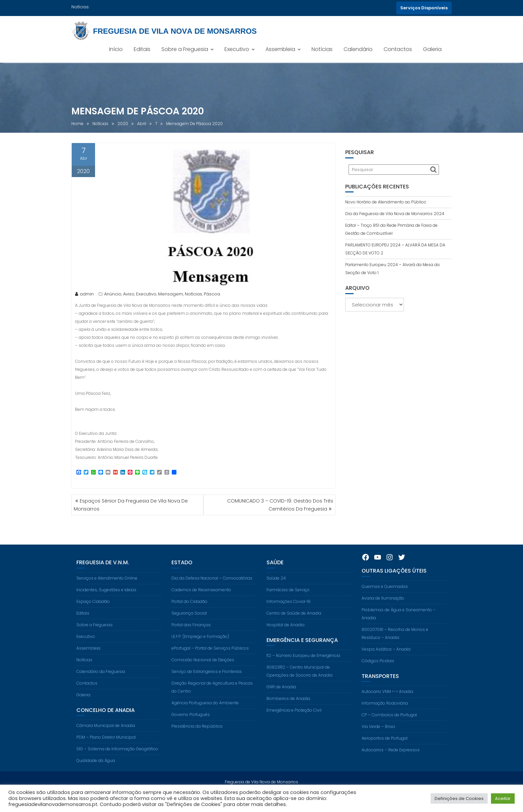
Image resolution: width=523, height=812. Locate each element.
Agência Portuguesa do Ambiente (205, 715)
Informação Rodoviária (385, 715)
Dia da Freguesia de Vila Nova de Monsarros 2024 (395, 214)
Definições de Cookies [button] (459, 798)
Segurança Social (189, 625)
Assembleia (280, 49)
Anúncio (113, 295)
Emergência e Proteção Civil (294, 722)
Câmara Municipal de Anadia (106, 738)
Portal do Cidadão (189, 613)
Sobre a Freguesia (185, 49)
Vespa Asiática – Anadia (386, 661)
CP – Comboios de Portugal (389, 727)
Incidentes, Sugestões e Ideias (106, 602)
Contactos (398, 49)
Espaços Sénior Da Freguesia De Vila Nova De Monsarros (131, 505)
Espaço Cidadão (93, 613)
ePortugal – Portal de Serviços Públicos (210, 660)
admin (84, 295)
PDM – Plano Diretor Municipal (106, 749)
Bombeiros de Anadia (288, 711)
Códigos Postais (378, 673)
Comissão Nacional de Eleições (203, 672)
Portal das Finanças (191, 637)
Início (116, 49)
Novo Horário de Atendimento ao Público (386, 202)
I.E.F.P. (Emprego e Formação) (200, 648)
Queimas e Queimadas (385, 598)
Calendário (358, 49)
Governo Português (191, 726)
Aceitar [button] (503, 798)
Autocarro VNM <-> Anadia (387, 704)
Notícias (322, 49)
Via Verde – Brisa (378, 739)
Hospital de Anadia (286, 637)
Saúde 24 (276, 590)
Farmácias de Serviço (288, 602)
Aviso (129, 295)
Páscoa (212, 295)
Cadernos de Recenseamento (201, 602)
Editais (142, 49)
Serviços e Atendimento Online (107, 590)
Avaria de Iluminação (383, 610)
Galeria (432, 49)
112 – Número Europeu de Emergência (303, 668)
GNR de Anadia (281, 699)
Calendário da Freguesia (101, 683)
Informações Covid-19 (289, 613)
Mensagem (171, 295)
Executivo (237, 49)
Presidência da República (197, 738)
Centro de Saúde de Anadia (294, 625)
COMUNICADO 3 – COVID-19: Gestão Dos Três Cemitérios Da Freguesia (280, 505)
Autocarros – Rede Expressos (391, 762)
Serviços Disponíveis (424, 8)
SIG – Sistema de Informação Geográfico (117, 761)
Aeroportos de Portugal (385, 750)
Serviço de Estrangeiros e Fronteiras (207, 683)
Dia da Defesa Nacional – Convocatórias (212, 590)
